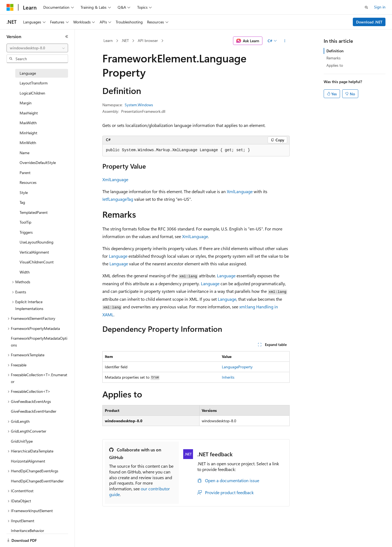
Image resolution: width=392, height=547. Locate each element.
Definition (335, 51)
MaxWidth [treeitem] (28, 123)
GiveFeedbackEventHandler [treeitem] (34, 411)
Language (118, 256)
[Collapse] (67, 37)
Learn (108, 40)
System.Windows (139, 105)
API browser (148, 40)
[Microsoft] (10, 7)
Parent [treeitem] (25, 173)
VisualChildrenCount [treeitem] (37, 262)
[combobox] (37, 48)
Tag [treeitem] (22, 202)
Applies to (335, 65)
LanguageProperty (237, 367)
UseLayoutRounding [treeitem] (36, 242)
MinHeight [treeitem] (28, 133)
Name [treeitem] (24, 153)
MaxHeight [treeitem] (29, 113)
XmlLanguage (115, 179)
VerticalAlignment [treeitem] (34, 252)
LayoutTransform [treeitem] (34, 83)
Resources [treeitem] (28, 182)
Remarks (333, 58)
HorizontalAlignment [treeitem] (28, 461)
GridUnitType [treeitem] (22, 441)
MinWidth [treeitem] (28, 143)
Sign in (380, 7)
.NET (125, 40)
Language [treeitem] (28, 73)
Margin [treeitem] (26, 103)
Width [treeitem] (25, 272)
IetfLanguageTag (118, 199)
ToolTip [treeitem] (25, 222)
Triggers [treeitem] (26, 232)
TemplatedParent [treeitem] (34, 212)
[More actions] (285, 41)
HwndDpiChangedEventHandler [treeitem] (37, 481)
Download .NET (369, 22)
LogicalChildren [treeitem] (32, 93)
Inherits (228, 377)
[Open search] (366, 7)
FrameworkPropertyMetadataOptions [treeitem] (39, 342)
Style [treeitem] (24, 192)
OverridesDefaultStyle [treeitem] (38, 162)
